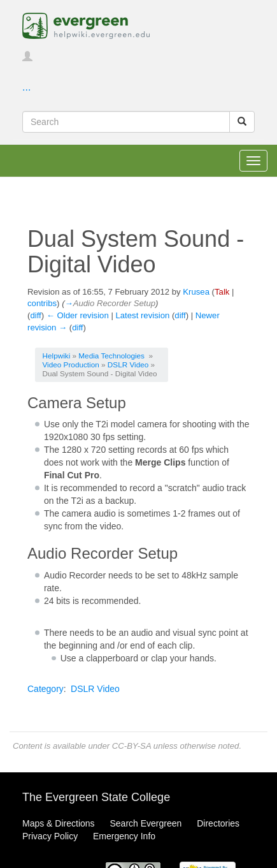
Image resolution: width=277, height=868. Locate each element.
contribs (42, 303)
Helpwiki (57, 356)
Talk (222, 292)
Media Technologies (111, 356)
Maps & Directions (59, 823)
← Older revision (78, 315)
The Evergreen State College (96, 797)
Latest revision (142, 315)
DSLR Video (128, 364)
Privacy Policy (50, 836)
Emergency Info (124, 836)
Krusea (196, 292)
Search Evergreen (146, 823)
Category (46, 689)
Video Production (71, 364)
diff (35, 315)
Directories (218, 823)
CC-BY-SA (131, 746)
